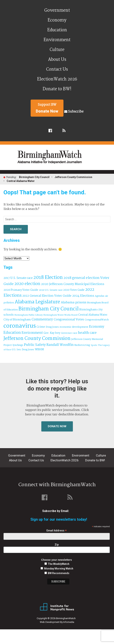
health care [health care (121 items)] (87, 333)
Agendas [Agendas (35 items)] (100, 296)
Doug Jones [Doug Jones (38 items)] (52, 327)
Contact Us (57, 69)
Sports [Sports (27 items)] (94, 345)
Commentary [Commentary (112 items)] (42, 319)
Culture (57, 50)
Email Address (57, 531)
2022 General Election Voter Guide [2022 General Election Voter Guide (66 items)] (47, 296)
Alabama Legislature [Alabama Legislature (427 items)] (37, 302)
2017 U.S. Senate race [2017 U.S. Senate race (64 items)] (18, 278)
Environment (57, 40)
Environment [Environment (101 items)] (32, 333)
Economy (57, 20)
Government (57, 10)
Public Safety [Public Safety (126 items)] (35, 345)
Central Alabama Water (21, 181)
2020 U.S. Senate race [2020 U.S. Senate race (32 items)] (51, 290)
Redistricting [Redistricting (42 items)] (82, 345)
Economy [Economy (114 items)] (97, 327)
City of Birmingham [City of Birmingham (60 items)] (17, 320)
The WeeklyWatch (59, 564)
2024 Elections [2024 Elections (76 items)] (83, 296)
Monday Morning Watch (59, 569)
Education (57, 30)
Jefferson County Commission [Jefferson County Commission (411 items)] (37, 339)
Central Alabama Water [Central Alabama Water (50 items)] (93, 315)
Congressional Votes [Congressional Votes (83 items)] (69, 320)
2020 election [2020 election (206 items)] (27, 284)
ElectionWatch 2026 (57, 79)
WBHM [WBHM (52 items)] (39, 350)
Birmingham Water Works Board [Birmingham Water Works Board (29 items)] (60, 315)
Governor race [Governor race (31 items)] (69, 333)
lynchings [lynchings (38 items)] (18, 345)
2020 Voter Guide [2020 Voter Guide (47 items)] (74, 290)
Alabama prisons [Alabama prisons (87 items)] (74, 302)
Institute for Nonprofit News (57, 607)
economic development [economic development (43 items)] (74, 327)
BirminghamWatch (59, 159)
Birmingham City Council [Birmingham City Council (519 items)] (49, 309)
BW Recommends (59, 573)
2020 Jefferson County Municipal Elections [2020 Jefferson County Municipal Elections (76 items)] (73, 284)
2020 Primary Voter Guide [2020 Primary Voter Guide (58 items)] (21, 290)
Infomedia (69, 622)
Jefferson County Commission (73, 177)
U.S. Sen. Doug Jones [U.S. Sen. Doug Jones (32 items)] (23, 350)
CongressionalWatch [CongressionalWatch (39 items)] (97, 320)
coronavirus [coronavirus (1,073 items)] (20, 326)
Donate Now (57, 426)
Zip (57, 545)
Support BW (47, 108)
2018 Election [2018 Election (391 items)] (48, 278)
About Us (57, 60)
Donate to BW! (57, 89)
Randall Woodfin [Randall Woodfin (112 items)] (60, 345)
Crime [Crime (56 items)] (41, 327)
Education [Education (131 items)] (12, 333)
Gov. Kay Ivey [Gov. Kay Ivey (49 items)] (52, 333)
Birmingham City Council (34, 177)
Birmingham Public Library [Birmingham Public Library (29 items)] (28, 315)
